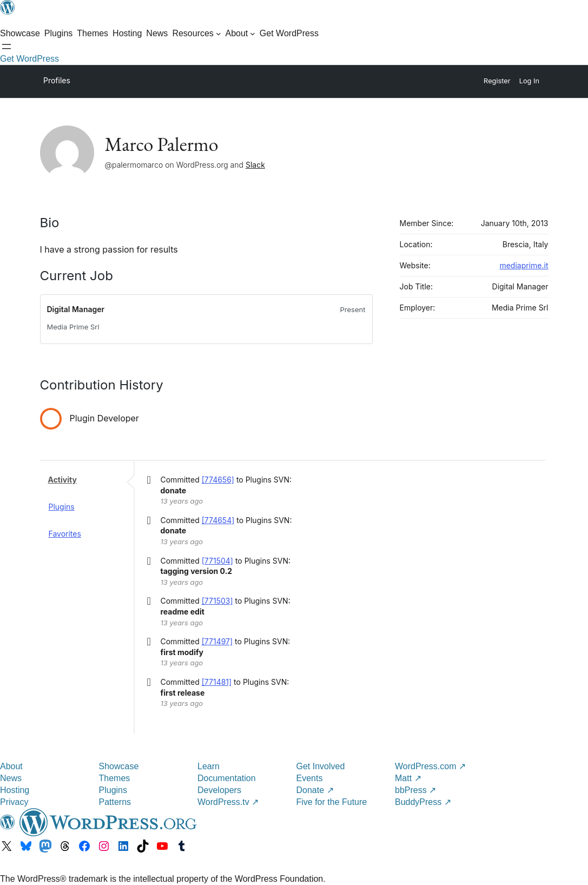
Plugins (62, 507)
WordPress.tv (228, 802)
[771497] (217, 641)
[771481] (217, 682)
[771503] (217, 601)
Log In (529, 81)
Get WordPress (29, 59)
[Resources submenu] (196, 34)
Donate (315, 790)
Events (310, 778)
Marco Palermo (162, 144)
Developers (219, 790)
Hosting (15, 790)
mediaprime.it (524, 265)
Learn (209, 766)
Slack (255, 165)
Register (497, 81)
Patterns (115, 802)
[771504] (217, 561)
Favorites (65, 534)
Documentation (227, 778)
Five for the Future (332, 802)
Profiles (57, 80)
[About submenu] (240, 34)
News (11, 778)
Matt (408, 778)
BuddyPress (423, 802)
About (11, 766)
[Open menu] (6, 47)
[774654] (218, 520)
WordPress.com (430, 766)
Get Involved (321, 766)
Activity (62, 480)
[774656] (218, 480)
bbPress (415, 790)
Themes (115, 778)
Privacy (14, 802)
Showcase (119, 766)
